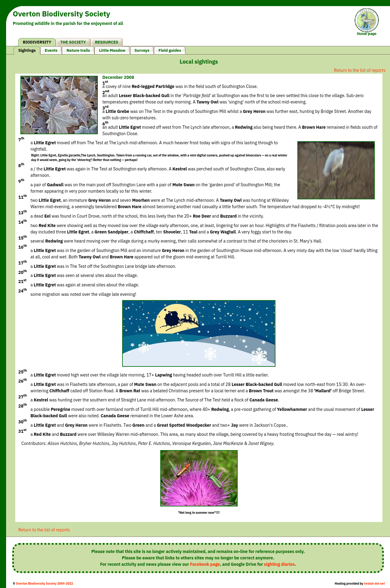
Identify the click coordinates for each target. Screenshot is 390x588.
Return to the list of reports (360, 70)
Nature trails (78, 50)
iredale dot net (374, 584)
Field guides (170, 50)
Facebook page (205, 564)
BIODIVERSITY (37, 42)
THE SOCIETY (73, 42)
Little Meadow (112, 50)
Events (51, 50)
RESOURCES (107, 42)
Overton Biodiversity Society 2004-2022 (44, 584)
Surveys (142, 50)
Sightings (27, 50)
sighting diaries (279, 564)
